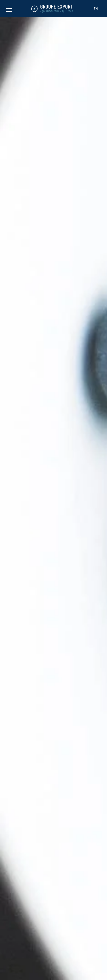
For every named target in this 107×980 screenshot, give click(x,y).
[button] (9, 9)
